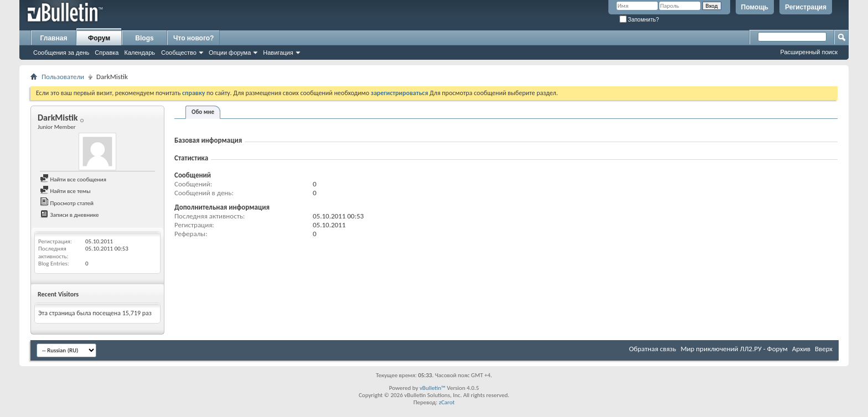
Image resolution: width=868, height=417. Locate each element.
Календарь (139, 53)
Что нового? (193, 38)
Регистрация (806, 7)
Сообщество (179, 53)
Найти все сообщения (73, 179)
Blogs (144, 38)
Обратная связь (652, 349)
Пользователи (63, 77)
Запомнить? (639, 20)
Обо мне (203, 112)
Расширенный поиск (809, 52)
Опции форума (230, 53)
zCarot (447, 402)
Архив (801, 349)
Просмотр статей (67, 203)
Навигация (278, 53)
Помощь (755, 7)
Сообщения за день (61, 53)
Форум (99, 38)
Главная (54, 38)
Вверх (824, 349)
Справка (107, 53)
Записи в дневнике (69, 215)
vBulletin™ (433, 388)
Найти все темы (65, 191)
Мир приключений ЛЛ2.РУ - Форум (734, 349)
